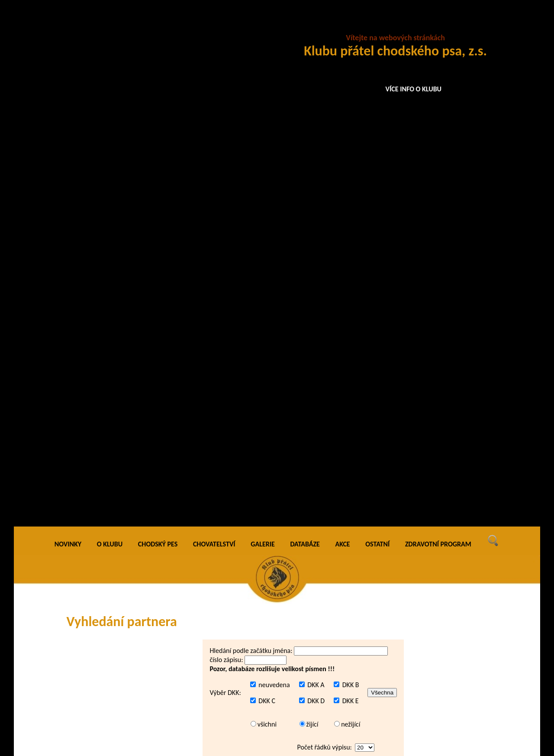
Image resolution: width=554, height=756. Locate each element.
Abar (189, 496)
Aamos (192, 328)
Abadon (193, 447)
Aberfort (194, 559)
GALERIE (263, 26)
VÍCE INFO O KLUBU (414, 89)
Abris (189, 625)
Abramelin (197, 593)
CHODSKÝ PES (158, 26)
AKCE (343, 26)
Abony (191, 575)
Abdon (192, 528)
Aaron (191, 346)
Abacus (192, 430)
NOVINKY (68, 26)
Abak (189, 465)
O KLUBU (110, 26)
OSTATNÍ (377, 26)
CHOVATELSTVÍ (214, 26)
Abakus (192, 481)
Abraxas (193, 609)
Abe (188, 544)
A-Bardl (193, 312)
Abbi (189, 512)
